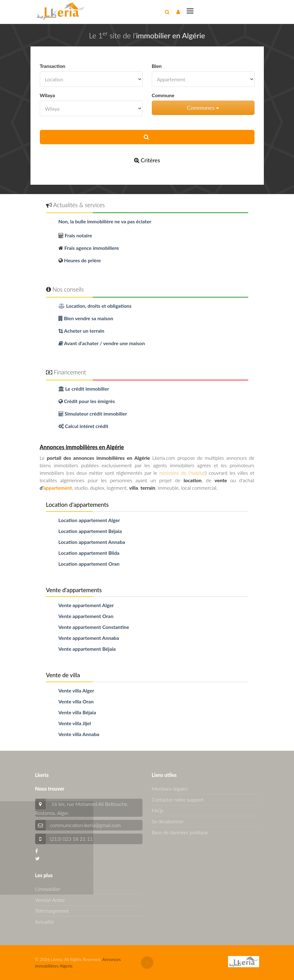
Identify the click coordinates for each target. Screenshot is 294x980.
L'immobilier (48, 889)
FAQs (158, 810)
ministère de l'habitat (182, 473)
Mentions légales (170, 789)
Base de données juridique (180, 832)
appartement (58, 488)
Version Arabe (50, 900)
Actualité (45, 922)
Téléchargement (52, 911)
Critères (147, 160)
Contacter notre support (178, 799)
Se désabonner (168, 821)
